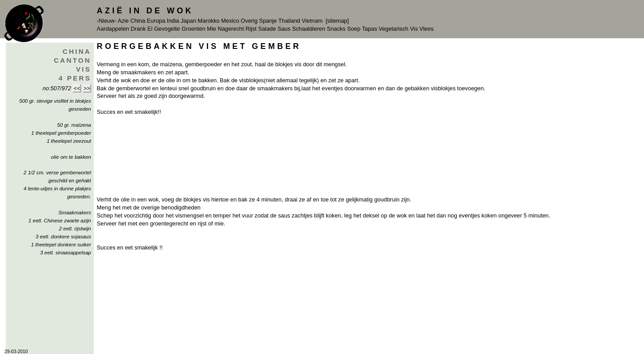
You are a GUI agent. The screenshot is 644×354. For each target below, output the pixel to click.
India (173, 21)
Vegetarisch (393, 29)
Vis (414, 29)
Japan (188, 21)
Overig (249, 21)
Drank (138, 29)
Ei (150, 29)
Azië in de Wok (145, 11)
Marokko (209, 21)
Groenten (193, 29)
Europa (156, 21)
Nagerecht (231, 29)
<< (77, 88)
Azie (123, 21)
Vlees (427, 29)
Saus (284, 29)
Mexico (230, 21)
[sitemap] (337, 21)
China (138, 21)
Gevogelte (167, 29)
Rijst (251, 29)
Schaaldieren (309, 29)
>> (87, 88)
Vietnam (312, 21)
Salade (267, 29)
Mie (211, 29)
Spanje (268, 21)
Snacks (336, 29)
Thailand (289, 21)
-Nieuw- (107, 21)
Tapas (370, 29)
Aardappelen (113, 29)
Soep (354, 29)
